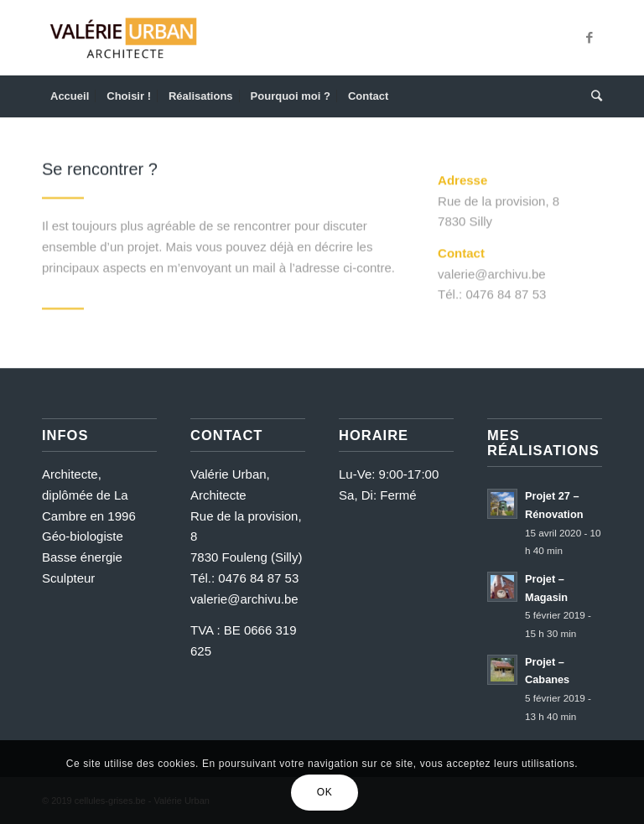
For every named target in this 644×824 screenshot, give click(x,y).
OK (325, 792)
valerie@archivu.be (244, 599)
